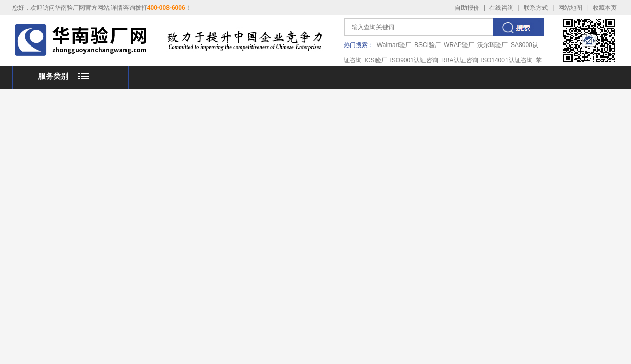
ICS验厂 (376, 60)
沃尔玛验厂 (492, 45)
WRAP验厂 (459, 45)
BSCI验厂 (428, 45)
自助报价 (467, 8)
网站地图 (570, 8)
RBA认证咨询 (460, 60)
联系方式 (536, 8)
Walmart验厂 (394, 45)
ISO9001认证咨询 (414, 60)
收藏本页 (605, 8)
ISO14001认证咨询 (507, 60)
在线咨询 (501, 8)
